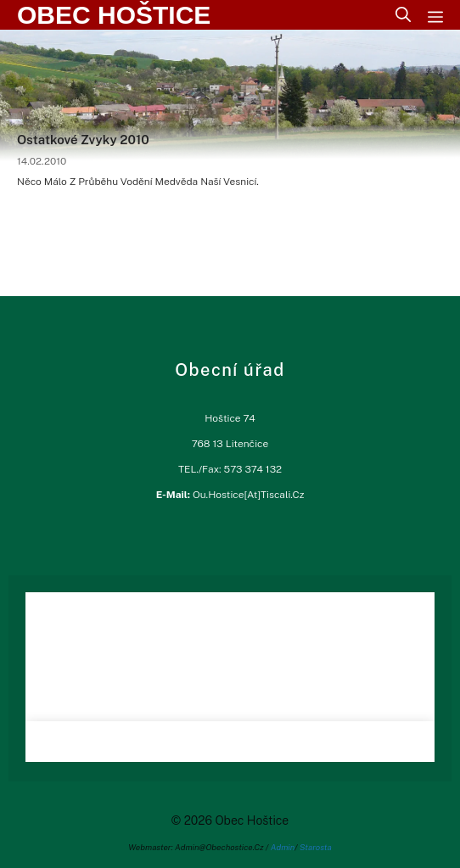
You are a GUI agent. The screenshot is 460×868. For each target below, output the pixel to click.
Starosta (316, 847)
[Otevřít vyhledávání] (403, 15)
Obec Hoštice (114, 15)
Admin (283, 847)
